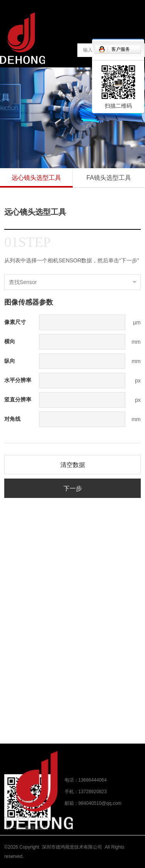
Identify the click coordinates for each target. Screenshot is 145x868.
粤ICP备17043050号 (47, 856)
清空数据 (73, 465)
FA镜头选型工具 (109, 178)
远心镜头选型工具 (36, 178)
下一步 (73, 488)
